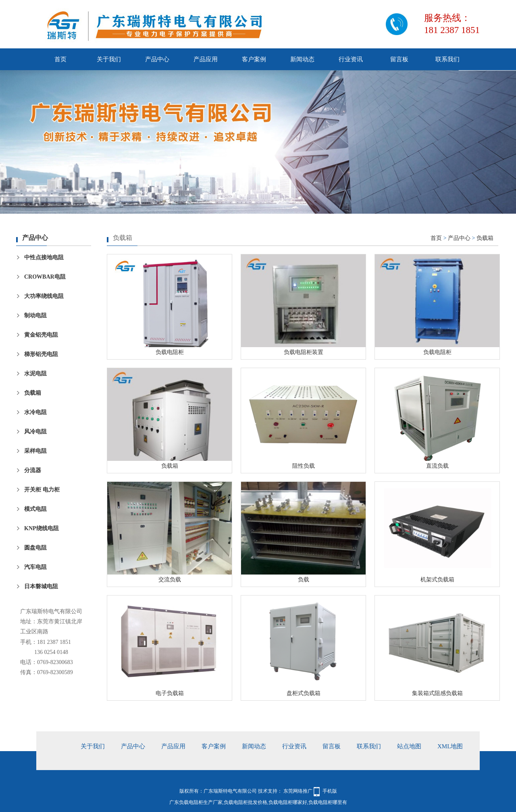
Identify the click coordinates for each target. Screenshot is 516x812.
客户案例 (254, 59)
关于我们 (109, 59)
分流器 (33, 470)
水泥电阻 (35, 374)
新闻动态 (302, 59)
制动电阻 (35, 315)
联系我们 (447, 59)
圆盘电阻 (35, 548)
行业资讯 (351, 59)
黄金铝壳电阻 (41, 335)
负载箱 (33, 393)
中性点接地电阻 (44, 257)
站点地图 (409, 746)
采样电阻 (35, 451)
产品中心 (157, 59)
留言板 (399, 59)
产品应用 (206, 59)
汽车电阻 (35, 567)
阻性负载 (304, 466)
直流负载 (437, 466)
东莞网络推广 (297, 791)
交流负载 (170, 580)
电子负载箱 (170, 693)
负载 (304, 580)
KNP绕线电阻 (42, 528)
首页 (60, 59)
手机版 (330, 791)
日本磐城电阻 (41, 586)
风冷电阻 (35, 432)
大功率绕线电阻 (44, 296)
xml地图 (450, 746)
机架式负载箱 (437, 580)
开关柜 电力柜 (42, 490)
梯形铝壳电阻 (41, 354)
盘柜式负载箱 (304, 693)
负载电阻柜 (170, 352)
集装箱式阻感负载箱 (437, 693)
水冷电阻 (35, 412)
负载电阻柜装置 (304, 352)
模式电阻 (35, 509)
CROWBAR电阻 (45, 277)
